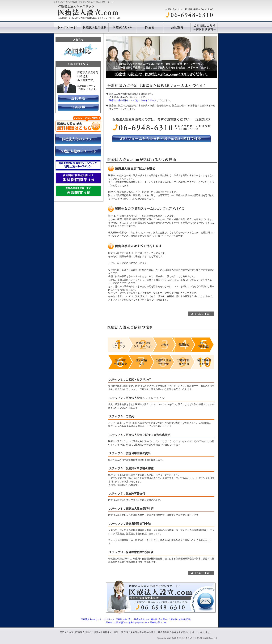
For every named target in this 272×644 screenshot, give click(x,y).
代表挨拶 (173, 619)
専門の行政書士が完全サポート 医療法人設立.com (136, 622)
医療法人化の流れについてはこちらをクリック (133, 100)
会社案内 (163, 619)
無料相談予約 (185, 619)
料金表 (154, 619)
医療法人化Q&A (142, 619)
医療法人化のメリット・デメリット (98, 619)
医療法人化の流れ (124, 619)
